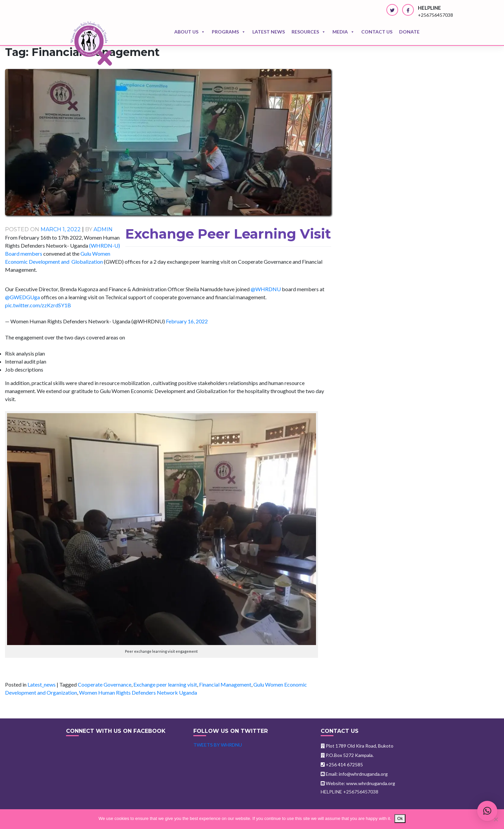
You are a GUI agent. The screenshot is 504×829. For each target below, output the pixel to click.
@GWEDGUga (22, 297)
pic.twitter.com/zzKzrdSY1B (38, 305)
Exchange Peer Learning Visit (228, 234)
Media (343, 32)
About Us (190, 32)
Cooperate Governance (105, 684)
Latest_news (42, 684)
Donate (409, 32)
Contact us (377, 32)
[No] (496, 819)
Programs (229, 32)
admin (103, 229)
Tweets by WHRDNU (218, 745)
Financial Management (225, 684)
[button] (487, 811)
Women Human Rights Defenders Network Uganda (138, 692)
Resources (309, 32)
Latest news (269, 32)
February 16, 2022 (187, 321)
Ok (400, 818)
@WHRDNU (266, 289)
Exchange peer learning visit (165, 684)
